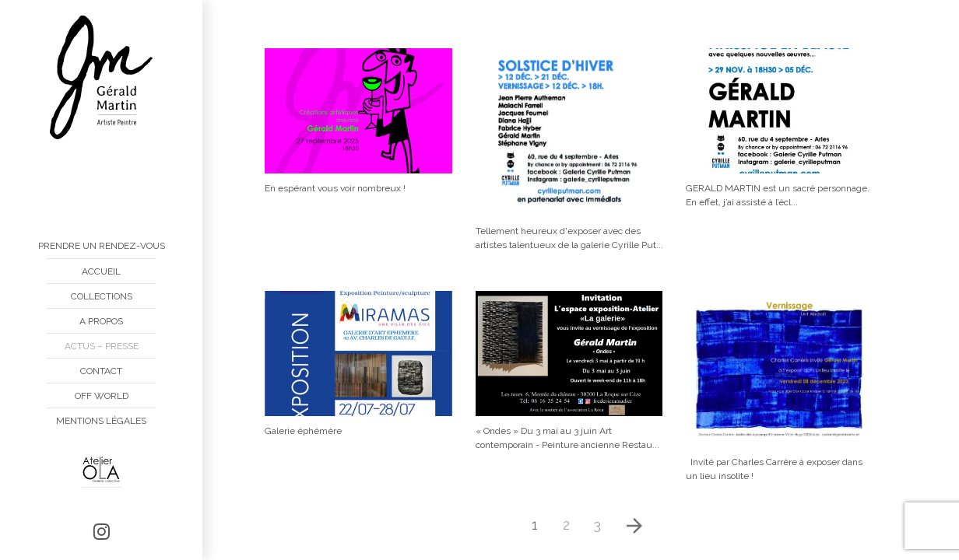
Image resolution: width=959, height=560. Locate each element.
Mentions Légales (101, 421)
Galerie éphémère (303, 431)
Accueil (101, 271)
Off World (102, 396)
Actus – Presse (102, 346)
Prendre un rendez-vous (102, 246)
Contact (101, 371)
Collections (102, 296)
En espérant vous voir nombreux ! (335, 188)
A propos (101, 321)
